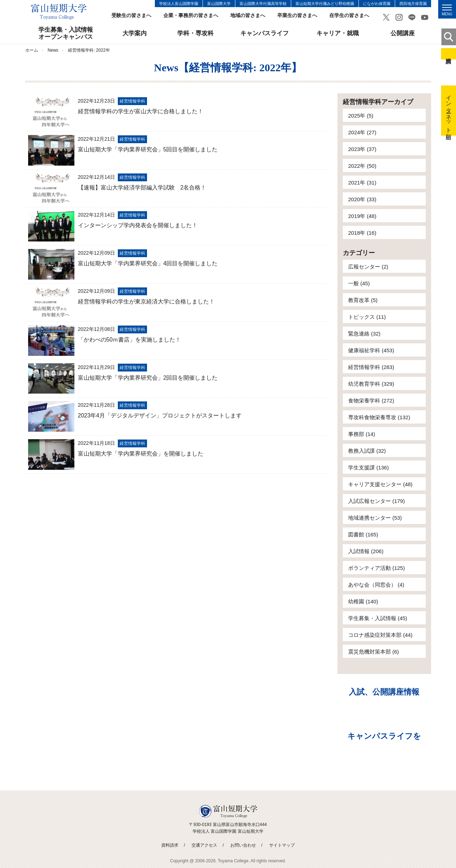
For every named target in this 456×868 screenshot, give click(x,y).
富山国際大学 (219, 4)
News (53, 50)
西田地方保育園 (413, 4)
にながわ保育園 (377, 4)
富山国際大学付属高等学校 (263, 4)
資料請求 (449, 54)
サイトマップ (282, 845)
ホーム (32, 50)
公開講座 (403, 33)
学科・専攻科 (195, 33)
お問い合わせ (243, 845)
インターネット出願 (449, 111)
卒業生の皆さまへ (297, 15)
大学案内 (135, 33)
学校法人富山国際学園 (179, 4)
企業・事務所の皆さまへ (191, 15)
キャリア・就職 (338, 33)
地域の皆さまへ (248, 15)
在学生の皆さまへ (349, 15)
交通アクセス (204, 845)
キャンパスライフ (264, 33)
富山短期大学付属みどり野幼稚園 (325, 4)
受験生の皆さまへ (131, 15)
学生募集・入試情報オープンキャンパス (66, 33)
